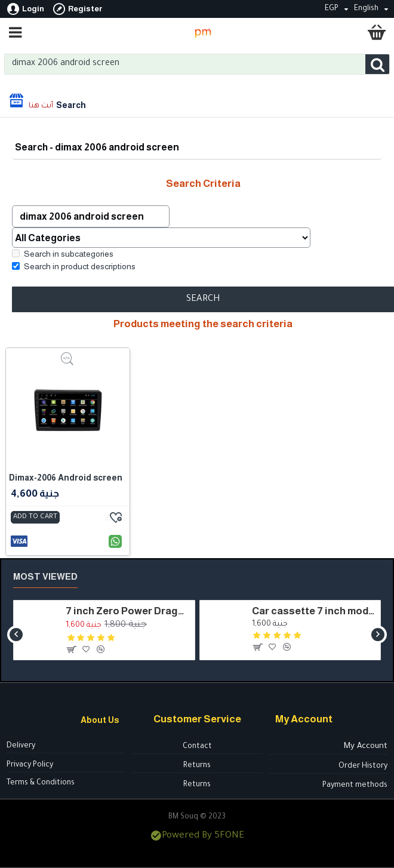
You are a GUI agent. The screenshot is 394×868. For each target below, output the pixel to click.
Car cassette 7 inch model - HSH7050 (314, 611)
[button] (16, 635)
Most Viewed (45, 576)
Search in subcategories (63, 254)
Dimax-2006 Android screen (66, 478)
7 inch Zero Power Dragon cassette (128, 611)
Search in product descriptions (74, 267)
